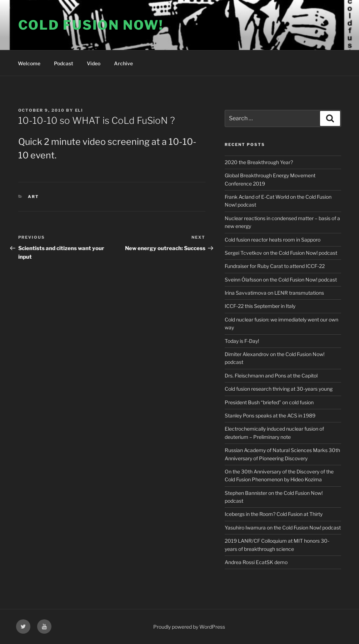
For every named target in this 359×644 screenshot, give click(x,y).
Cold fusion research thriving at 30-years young (279, 389)
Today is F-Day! (242, 341)
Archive (123, 63)
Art (33, 197)
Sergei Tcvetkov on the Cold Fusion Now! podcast (281, 253)
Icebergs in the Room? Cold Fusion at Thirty (274, 514)
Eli (79, 110)
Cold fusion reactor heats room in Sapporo (273, 240)
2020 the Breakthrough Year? (259, 162)
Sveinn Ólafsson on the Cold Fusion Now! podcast (281, 280)
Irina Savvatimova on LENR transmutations (274, 293)
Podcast (64, 63)
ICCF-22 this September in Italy (260, 306)
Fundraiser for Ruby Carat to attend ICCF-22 (275, 266)
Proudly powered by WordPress (189, 627)
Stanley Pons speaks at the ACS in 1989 (270, 415)
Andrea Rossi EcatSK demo (256, 562)
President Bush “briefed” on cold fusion (269, 402)
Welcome (29, 63)
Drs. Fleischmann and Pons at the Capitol (271, 376)
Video (94, 63)
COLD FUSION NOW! (91, 25)
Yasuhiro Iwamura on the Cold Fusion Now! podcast (283, 528)
